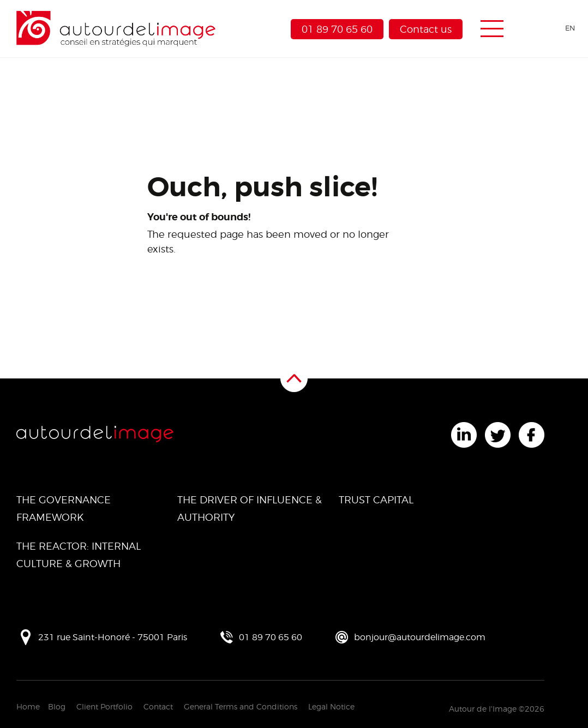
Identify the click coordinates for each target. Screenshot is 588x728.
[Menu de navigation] (492, 29)
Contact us (426, 29)
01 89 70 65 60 (337, 29)
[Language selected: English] (551, 28)
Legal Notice (331, 706)
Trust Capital (376, 500)
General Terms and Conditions (241, 706)
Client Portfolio (104, 706)
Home (28, 706)
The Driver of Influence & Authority (250, 509)
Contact (158, 706)
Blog (57, 706)
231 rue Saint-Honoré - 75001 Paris (113, 637)
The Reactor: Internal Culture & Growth (79, 555)
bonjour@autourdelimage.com (420, 637)
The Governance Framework (64, 509)
